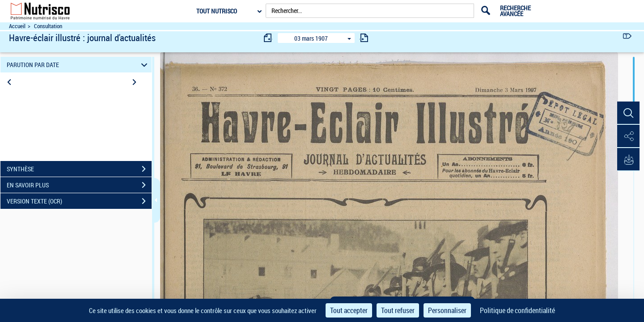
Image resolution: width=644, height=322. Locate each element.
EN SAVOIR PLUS (79, 185)
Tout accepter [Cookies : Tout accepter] (349, 310)
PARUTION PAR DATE (78, 65)
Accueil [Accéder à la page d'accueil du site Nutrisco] (17, 26)
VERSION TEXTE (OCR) (79, 201)
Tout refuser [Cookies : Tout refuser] (398, 310)
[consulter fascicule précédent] (268, 38)
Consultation (48, 26)
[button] (628, 113)
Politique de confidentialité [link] (517, 310)
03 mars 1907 (311, 38)
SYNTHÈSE (79, 169)
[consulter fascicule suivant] (364, 38)
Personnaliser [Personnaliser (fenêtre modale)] (447, 310)
